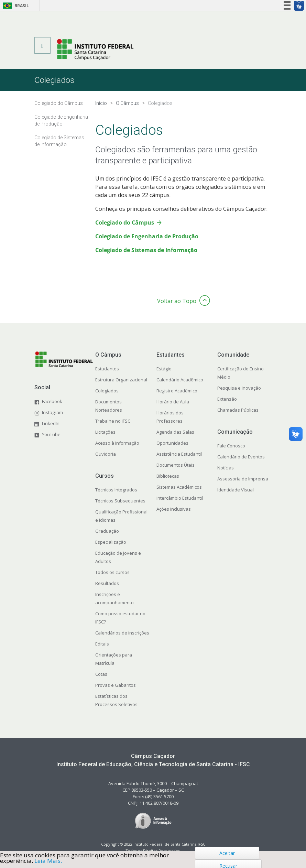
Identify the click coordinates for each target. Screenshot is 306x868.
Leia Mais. (48, 861)
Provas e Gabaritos (116, 685)
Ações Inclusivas (174, 509)
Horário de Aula (173, 402)
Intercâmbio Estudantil (180, 498)
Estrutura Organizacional (121, 380)
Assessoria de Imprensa (243, 479)
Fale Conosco (231, 446)
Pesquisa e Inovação (239, 388)
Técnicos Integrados (116, 490)
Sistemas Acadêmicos (179, 487)
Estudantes (107, 369)
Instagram (52, 412)
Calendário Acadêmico (180, 380)
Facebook (52, 401)
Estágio (164, 369)
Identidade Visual (236, 490)
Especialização (111, 542)
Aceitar (227, 853)
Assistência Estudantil (179, 454)
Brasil (15, 6)
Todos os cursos (112, 572)
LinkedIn (51, 423)
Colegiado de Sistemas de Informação (146, 250)
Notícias (226, 468)
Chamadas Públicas (238, 410)
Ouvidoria (106, 454)
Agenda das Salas (175, 432)
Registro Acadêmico (177, 391)
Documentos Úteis (176, 465)
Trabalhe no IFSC (113, 421)
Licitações (105, 432)
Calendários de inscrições (122, 633)
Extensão (227, 399)
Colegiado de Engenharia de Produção (147, 236)
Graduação (107, 531)
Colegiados (107, 391)
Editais (102, 644)
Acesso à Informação (117, 443)
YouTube (51, 434)
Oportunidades (172, 443)
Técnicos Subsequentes (120, 501)
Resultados (107, 583)
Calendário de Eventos (241, 457)
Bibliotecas (168, 476)
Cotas (101, 674)
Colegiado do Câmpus (125, 223)
